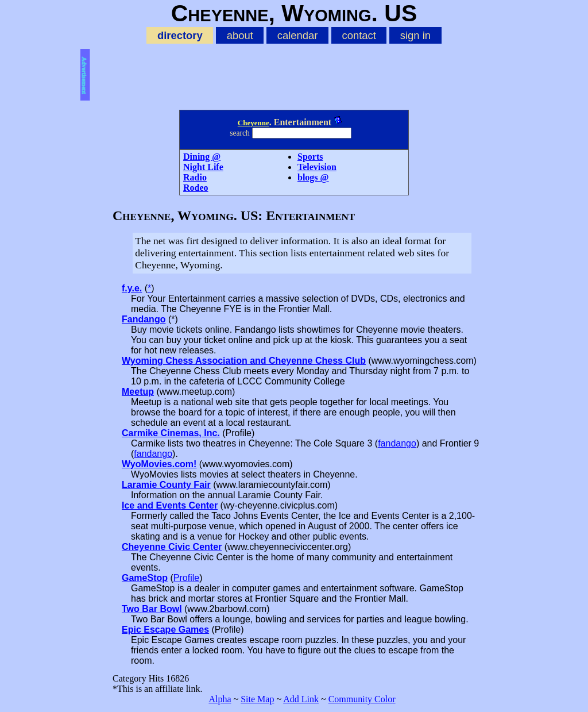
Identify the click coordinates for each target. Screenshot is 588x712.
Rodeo (196, 188)
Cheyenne (254, 123)
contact (359, 35)
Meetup (138, 392)
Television (317, 167)
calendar (298, 35)
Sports (310, 157)
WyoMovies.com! (159, 464)
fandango (397, 443)
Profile (186, 578)
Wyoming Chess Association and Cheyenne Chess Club (244, 361)
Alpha (220, 699)
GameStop (145, 578)
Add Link (301, 699)
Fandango (144, 319)
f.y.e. (132, 288)
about (240, 35)
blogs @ (313, 177)
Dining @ (202, 157)
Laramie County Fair (166, 485)
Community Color (362, 699)
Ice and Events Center (170, 505)
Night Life (203, 167)
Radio (195, 177)
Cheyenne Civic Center (172, 547)
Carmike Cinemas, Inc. (171, 433)
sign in (415, 35)
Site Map (257, 699)
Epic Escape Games (165, 630)
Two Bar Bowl (152, 609)
